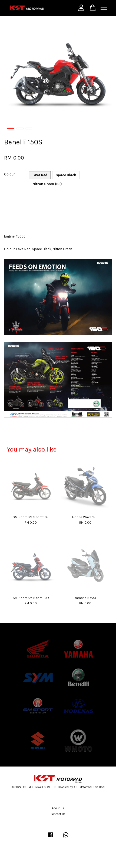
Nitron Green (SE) (47, 184)
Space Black (66, 175)
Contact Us (58, 814)
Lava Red (40, 175)
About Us (58, 808)
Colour (9, 174)
